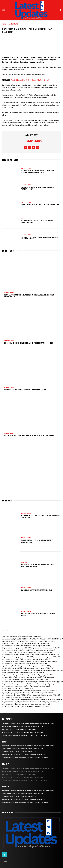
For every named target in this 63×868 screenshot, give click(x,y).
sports (24, 562)
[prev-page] (3, 629)
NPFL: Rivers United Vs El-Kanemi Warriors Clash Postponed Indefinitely (37, 565)
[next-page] (7, 629)
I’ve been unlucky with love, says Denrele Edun (37, 590)
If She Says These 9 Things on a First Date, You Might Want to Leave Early (41, 517)
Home (4, 24)
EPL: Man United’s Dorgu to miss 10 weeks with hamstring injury (38, 221)
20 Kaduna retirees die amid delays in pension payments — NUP (37, 188)
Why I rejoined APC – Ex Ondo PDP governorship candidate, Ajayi (37, 541)
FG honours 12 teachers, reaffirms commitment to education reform (40, 238)
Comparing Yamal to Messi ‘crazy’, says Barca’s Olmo (40, 205)
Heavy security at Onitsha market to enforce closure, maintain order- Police (37, 171)
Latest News (13, 24)
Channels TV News (34, 141)
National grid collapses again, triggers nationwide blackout (39, 614)
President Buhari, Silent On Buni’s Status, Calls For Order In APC (31, 80)
